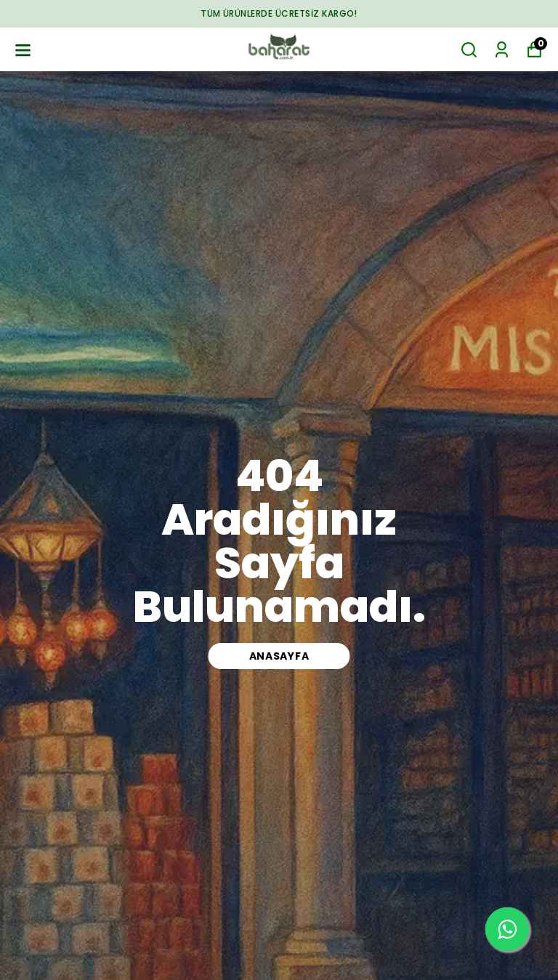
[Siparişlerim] (502, 50)
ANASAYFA (279, 656)
